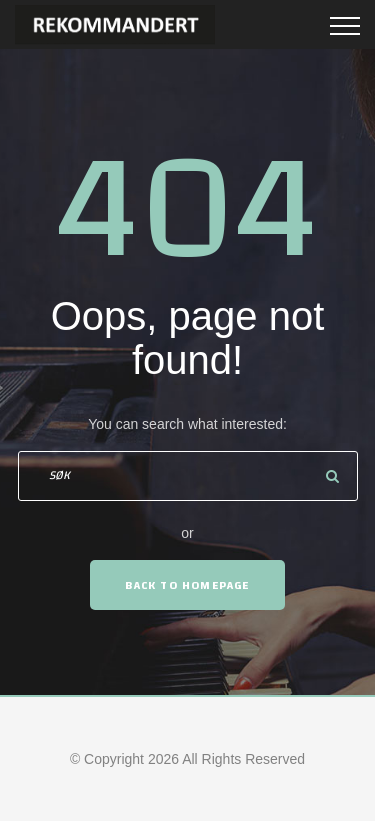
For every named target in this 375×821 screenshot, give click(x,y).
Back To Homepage (187, 585)
